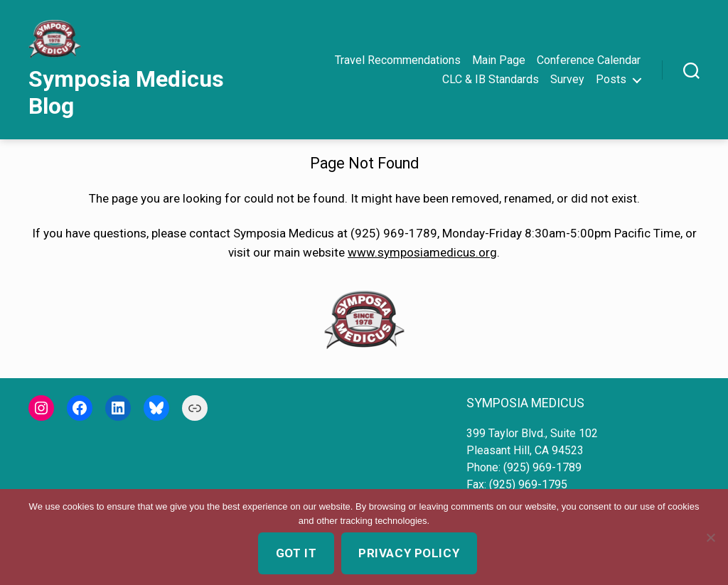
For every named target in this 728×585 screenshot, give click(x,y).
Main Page (499, 60)
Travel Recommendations (398, 60)
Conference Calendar (589, 60)
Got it (296, 553)
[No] (710, 537)
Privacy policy (409, 553)
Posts (611, 79)
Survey (567, 79)
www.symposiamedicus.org (422, 252)
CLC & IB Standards (491, 79)
